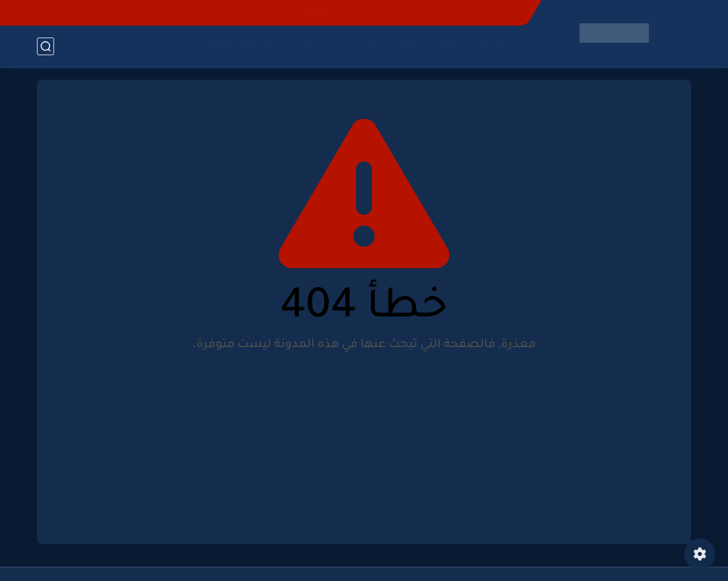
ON (370, 46)
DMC (448, 46)
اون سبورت (318, 46)
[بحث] (45, 46)
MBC (408, 46)
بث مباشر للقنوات (237, 46)
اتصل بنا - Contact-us (486, 13)
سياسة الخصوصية (332, 13)
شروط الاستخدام (407, 13)
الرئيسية (497, 46)
